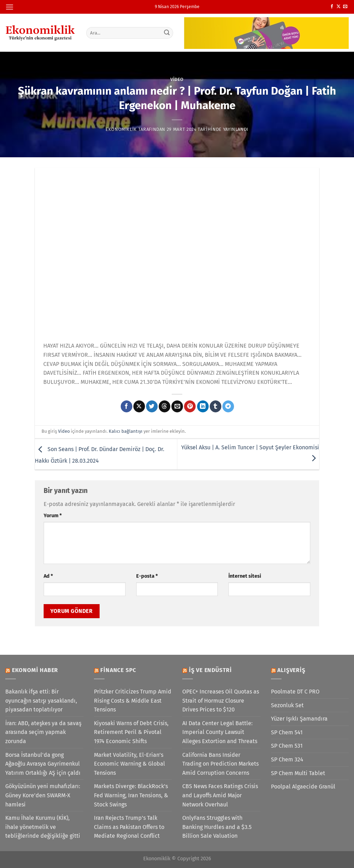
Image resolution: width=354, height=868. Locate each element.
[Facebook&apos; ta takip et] (332, 7)
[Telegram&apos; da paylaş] (228, 406)
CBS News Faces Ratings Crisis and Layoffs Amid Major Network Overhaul (220, 795)
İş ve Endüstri (210, 670)
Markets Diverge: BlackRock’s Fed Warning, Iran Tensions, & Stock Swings (131, 795)
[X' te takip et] (339, 7)
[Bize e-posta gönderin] (345, 7)
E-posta (147, 576)
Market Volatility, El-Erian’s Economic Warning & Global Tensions (129, 764)
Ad (48, 576)
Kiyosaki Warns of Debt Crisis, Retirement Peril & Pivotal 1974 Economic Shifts (131, 732)
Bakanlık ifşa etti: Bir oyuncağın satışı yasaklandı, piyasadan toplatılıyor (41, 701)
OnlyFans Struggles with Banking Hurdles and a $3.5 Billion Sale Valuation (217, 827)
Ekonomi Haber (35, 670)
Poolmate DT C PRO (295, 692)
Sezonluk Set (287, 705)
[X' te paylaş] (139, 406)
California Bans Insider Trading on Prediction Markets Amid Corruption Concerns (220, 764)
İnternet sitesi (245, 576)
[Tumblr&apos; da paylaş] (216, 406)
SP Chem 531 (287, 746)
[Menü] (10, 7)
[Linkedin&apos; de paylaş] (203, 406)
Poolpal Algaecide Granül (303, 787)
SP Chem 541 (287, 732)
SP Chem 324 (287, 759)
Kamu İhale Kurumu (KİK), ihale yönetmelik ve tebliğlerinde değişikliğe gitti (43, 827)
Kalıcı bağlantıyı (126, 431)
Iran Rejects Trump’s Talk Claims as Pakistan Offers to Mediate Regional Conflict (129, 827)
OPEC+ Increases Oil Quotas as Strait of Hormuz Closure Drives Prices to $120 (221, 701)
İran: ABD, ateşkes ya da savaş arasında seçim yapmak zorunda (43, 732)
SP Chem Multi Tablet (298, 773)
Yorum (53, 516)
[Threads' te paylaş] (165, 406)
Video (177, 79)
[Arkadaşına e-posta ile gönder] (177, 406)
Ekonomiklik (121, 129)
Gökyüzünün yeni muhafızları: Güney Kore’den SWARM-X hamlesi (43, 795)
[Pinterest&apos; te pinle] (190, 406)
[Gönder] (167, 33)
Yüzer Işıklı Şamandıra (299, 719)
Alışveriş (291, 670)
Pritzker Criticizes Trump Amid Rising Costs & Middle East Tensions (133, 701)
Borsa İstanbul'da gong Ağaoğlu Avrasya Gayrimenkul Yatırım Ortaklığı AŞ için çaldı (43, 764)
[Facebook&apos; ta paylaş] (127, 406)
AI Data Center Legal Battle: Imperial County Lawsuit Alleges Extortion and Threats (220, 732)
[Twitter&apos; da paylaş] (152, 406)
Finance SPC (118, 670)
